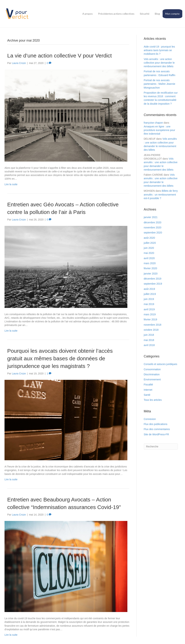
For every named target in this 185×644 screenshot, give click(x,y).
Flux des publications (156, 424)
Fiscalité (148, 385)
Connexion (150, 419)
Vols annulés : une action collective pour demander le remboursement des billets (159, 63)
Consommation (152, 369)
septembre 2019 (153, 284)
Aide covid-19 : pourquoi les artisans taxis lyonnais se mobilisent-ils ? (159, 50)
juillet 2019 (150, 294)
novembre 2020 (153, 227)
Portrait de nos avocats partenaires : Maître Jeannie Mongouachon (160, 84)
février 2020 (150, 268)
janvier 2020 (151, 274)
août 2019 (149, 289)
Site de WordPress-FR (156, 434)
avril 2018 (149, 345)
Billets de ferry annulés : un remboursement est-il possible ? (161, 195)
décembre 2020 (153, 222)
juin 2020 (149, 248)
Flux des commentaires (157, 429)
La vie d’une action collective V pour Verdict (60, 56)
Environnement (152, 379)
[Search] (161, 446)
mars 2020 (150, 263)
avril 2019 (149, 309)
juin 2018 (149, 335)
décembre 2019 (153, 279)
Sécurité (145, 14)
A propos (88, 14)
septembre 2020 (153, 233)
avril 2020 (149, 258)
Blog (157, 14)
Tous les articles (153, 400)
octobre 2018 (151, 330)
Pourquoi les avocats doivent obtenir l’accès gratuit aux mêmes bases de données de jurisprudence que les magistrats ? (60, 358)
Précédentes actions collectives (116, 14)
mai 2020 (149, 253)
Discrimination (152, 374)
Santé (147, 395)
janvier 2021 (151, 217)
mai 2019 (149, 304)
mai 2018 (149, 340)
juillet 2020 (150, 243)
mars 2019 (150, 314)
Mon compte (172, 14)
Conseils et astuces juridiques (161, 364)
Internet (148, 390)
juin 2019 (149, 299)
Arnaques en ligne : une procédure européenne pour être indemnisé (160, 130)
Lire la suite (11, 184)
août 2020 (149, 238)
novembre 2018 (153, 325)
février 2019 (150, 319)
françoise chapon (153, 123)
